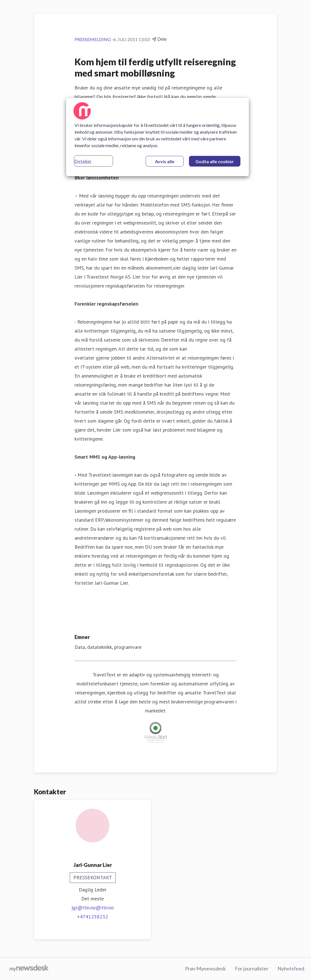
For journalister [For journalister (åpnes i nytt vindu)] (252, 968)
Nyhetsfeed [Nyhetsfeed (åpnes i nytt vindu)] (291, 968)
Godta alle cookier (215, 161)
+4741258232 (93, 917)
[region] (157, 137)
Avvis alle (165, 161)
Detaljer (83, 161)
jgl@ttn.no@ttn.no (93, 908)
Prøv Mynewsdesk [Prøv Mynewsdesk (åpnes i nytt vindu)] (205, 968)
